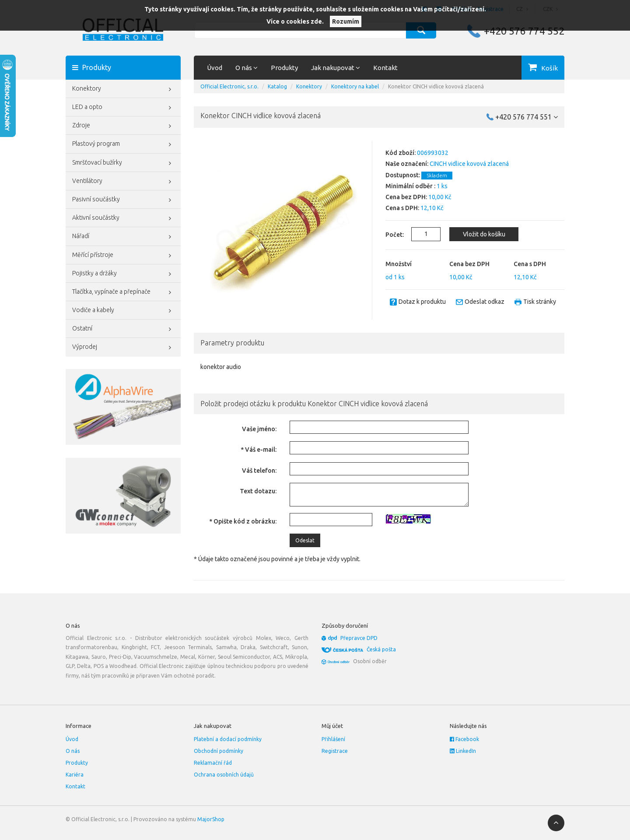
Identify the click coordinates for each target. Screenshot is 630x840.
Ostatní (123, 329)
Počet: (390, 235)
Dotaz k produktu (422, 302)
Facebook (464, 739)
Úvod (215, 68)
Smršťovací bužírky (123, 163)
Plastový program (123, 144)
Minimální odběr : (410, 186)
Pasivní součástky (123, 200)
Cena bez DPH (469, 264)
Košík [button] (549, 68)
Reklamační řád (213, 763)
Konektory (123, 89)
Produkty (284, 68)
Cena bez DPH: (406, 197)
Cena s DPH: (402, 208)
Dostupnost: (403, 175)
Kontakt (385, 68)
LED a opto (123, 108)
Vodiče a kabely (123, 311)
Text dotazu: (258, 491)
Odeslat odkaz (485, 302)
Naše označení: (407, 164)
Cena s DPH (530, 264)
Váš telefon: (259, 471)
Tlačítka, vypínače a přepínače (123, 292)
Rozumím (346, 21)
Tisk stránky (540, 302)
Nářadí (123, 237)
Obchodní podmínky (219, 751)
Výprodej (123, 348)
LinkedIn (463, 751)
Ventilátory (123, 182)
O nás (73, 751)
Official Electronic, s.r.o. (229, 86)
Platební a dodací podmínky (228, 739)
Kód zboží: (401, 153)
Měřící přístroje (123, 256)
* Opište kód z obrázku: (243, 521)
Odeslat (305, 540)
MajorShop (211, 819)
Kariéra (75, 775)
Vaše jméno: (259, 429)
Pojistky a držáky (123, 274)
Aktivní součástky (123, 218)
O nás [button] (247, 68)
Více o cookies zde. (295, 21)
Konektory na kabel (355, 86)
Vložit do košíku (484, 234)
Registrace (335, 751)
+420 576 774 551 (527, 117)
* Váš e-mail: (259, 450)
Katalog (277, 86)
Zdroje (123, 126)
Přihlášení (333, 739)
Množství (399, 264)
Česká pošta (381, 649)
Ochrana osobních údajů (224, 775)
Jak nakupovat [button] (336, 68)
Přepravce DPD (359, 638)
